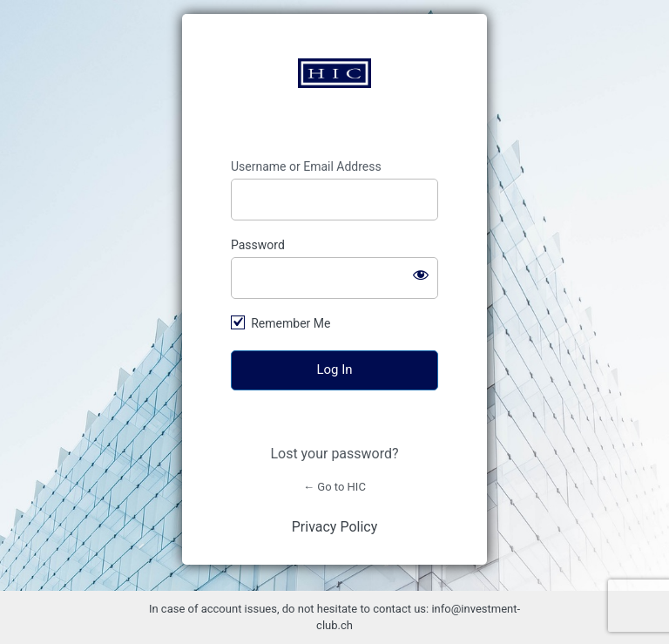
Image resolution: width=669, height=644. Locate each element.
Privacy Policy (335, 527)
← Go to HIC (334, 487)
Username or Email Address (306, 166)
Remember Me (291, 323)
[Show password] (421, 275)
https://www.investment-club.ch (334, 73)
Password (258, 245)
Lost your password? (334, 454)
